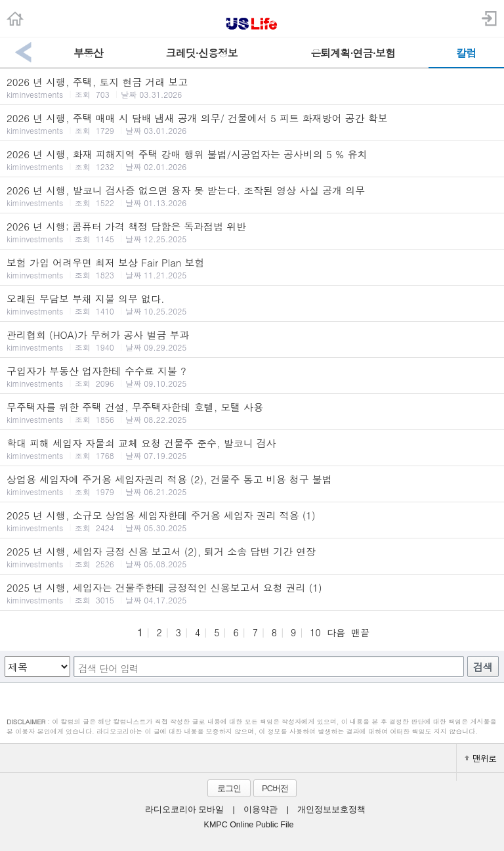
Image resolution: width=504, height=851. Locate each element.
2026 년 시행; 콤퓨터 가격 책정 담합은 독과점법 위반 (252, 232)
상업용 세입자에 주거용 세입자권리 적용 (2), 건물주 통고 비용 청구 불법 (252, 485)
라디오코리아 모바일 (184, 810)
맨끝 (360, 632)
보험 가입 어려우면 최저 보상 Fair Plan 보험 (252, 268)
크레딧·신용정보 (202, 53)
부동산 (88, 53)
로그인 (229, 788)
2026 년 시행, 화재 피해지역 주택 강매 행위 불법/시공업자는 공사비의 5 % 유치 (252, 160)
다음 (336, 632)
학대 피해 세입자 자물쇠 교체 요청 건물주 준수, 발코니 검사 (252, 448)
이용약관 (261, 810)
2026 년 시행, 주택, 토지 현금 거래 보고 (252, 87)
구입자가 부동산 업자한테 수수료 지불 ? (252, 376)
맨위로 (480, 758)
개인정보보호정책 (331, 810)
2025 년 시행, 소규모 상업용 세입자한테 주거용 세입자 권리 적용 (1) (252, 521)
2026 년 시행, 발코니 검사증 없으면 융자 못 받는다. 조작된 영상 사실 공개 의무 (252, 196)
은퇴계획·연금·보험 (353, 53)
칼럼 (466, 53)
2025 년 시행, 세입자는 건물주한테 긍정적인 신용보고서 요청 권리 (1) (252, 593)
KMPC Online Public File (249, 825)
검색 (483, 667)
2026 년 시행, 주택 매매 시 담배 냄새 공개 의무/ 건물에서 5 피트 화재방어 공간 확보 (252, 123)
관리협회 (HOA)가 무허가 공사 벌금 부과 (252, 340)
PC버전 (275, 788)
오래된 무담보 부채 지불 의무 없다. (252, 304)
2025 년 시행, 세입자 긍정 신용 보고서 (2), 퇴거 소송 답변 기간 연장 (252, 557)
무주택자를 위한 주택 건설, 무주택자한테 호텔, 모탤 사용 (252, 412)
